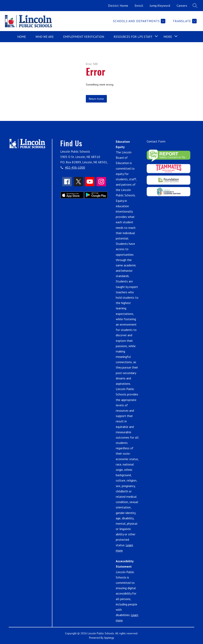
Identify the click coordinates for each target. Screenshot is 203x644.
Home (22, 37)
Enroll (139, 6)
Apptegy (109, 638)
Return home (96, 99)
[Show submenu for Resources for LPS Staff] (133, 37)
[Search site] (195, 6)
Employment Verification (84, 37)
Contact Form (156, 141)
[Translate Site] (184, 21)
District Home (118, 6)
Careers (182, 6)
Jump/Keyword (160, 6)
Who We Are (45, 37)
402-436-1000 (75, 167)
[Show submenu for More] (168, 37)
